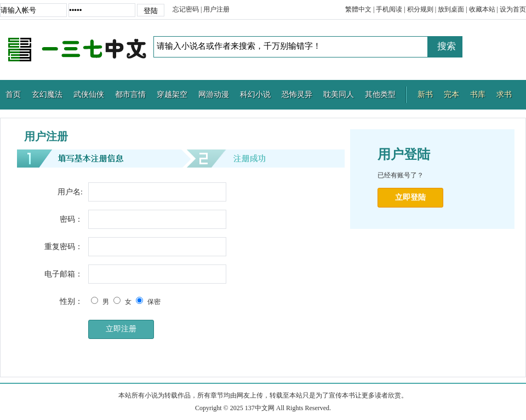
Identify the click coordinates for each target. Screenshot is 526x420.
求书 (504, 94)
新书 (425, 94)
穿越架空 (172, 94)
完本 (451, 94)
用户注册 (216, 9)
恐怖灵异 (297, 94)
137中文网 (77, 50)
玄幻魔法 (47, 94)
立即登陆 (410, 197)
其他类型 (380, 94)
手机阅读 (389, 9)
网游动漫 (214, 94)
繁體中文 (358, 9)
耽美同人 (339, 94)
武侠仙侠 (89, 94)
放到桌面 (451, 9)
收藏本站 (482, 9)
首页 (13, 94)
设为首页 (513, 9)
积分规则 (420, 9)
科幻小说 (255, 94)
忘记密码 (186, 9)
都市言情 (130, 94)
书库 (478, 94)
